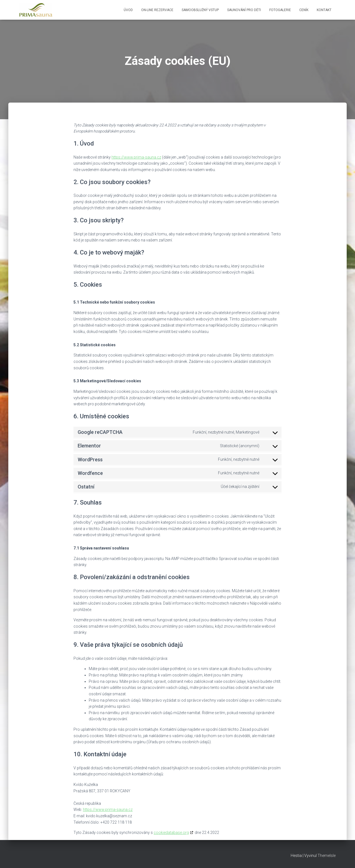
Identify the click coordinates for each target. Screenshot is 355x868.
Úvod (128, 10)
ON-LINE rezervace (157, 10)
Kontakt (324, 10)
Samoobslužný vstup (200, 10)
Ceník (304, 10)
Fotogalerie (280, 10)
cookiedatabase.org (171, 833)
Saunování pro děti (244, 10)
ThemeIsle (327, 856)
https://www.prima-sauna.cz (136, 157)
